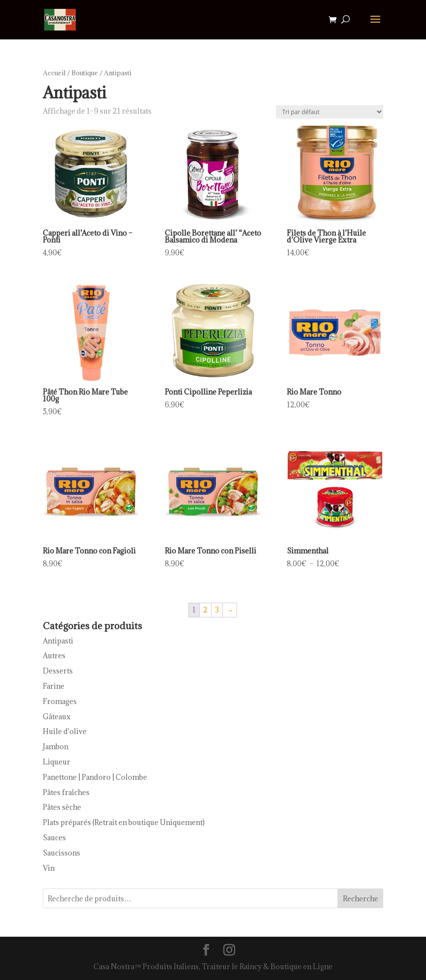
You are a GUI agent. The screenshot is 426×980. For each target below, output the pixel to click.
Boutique (85, 73)
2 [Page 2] (205, 610)
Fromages (60, 701)
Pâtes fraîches (66, 792)
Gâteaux (57, 717)
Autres (54, 656)
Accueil (54, 73)
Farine (54, 686)
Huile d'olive (65, 731)
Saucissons (61, 853)
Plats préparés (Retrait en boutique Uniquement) (124, 822)
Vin (49, 868)
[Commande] (330, 112)
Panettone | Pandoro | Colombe (95, 777)
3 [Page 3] (217, 610)
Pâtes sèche (62, 807)
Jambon (56, 747)
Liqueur (57, 762)
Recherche (361, 899)
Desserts (58, 671)
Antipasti (58, 641)
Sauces (54, 838)
